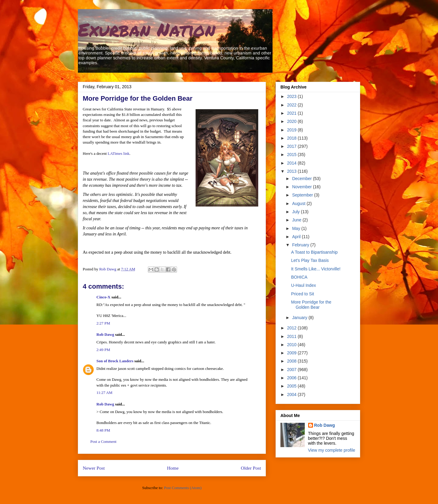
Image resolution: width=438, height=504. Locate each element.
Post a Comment (103, 441)
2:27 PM (103, 323)
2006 (292, 378)
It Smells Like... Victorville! (316, 269)
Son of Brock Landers (115, 361)
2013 (292, 171)
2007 (292, 370)
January (300, 318)
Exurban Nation (147, 29)
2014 (292, 163)
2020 (292, 121)
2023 (292, 96)
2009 (292, 353)
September (303, 195)
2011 (292, 336)
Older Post (251, 468)
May (297, 228)
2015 (292, 155)
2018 (292, 138)
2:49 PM (103, 350)
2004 (292, 395)
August (299, 203)
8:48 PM (103, 430)
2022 (292, 105)
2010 (292, 345)
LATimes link (118, 153)
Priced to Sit (302, 294)
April (297, 237)
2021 (292, 113)
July (296, 212)
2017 (292, 146)
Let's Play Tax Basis (310, 260)
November (302, 187)
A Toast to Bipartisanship (314, 252)
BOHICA (299, 277)
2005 (292, 386)
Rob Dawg (105, 334)
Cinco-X (103, 297)
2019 (292, 130)
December (302, 179)
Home (173, 468)
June (297, 220)
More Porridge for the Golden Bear (311, 305)
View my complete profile (332, 450)
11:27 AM (104, 393)
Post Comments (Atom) (183, 488)
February (301, 245)
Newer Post (94, 468)
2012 (292, 328)
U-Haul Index (304, 285)
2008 (292, 361)
